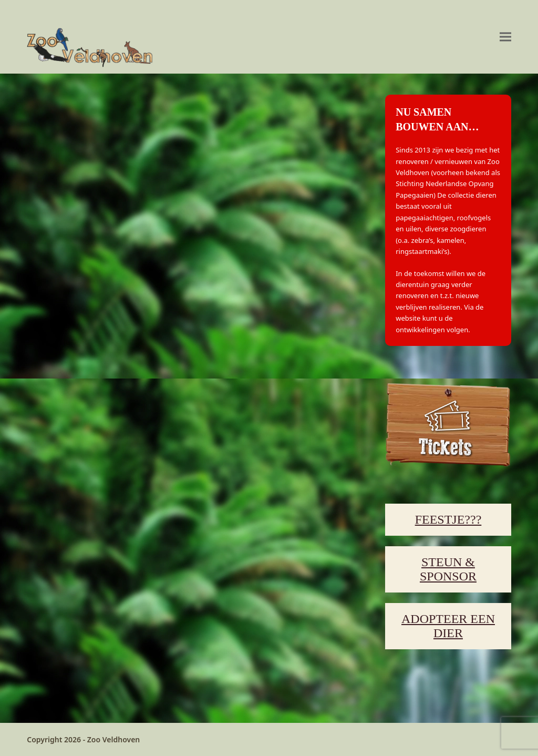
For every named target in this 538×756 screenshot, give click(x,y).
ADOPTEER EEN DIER (448, 626)
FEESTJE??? (448, 519)
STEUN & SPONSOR (448, 569)
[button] (505, 37)
